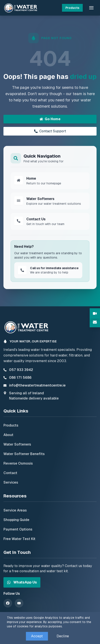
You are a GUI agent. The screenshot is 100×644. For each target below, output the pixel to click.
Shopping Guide (16, 520)
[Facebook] (8, 603)
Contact (10, 473)
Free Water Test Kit (19, 539)
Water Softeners (17, 444)
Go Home (50, 119)
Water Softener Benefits (24, 454)
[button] (91, 8)
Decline (63, 636)
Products (72, 8)
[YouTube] (19, 603)
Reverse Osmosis (18, 463)
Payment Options (18, 529)
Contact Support (50, 131)
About (8, 435)
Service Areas (15, 510)
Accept (37, 636)
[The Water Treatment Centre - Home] (21, 8)
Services (11, 482)
